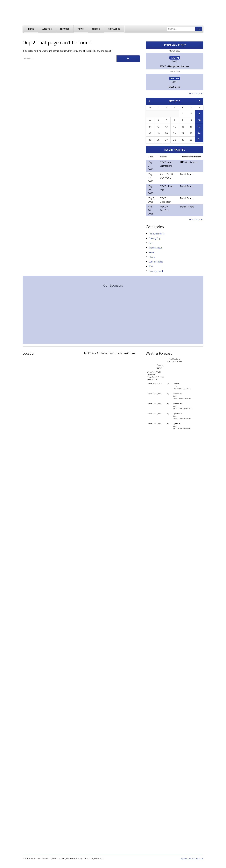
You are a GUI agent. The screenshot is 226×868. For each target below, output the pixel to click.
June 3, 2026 (175, 71)
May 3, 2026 (151, 200)
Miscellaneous (156, 248)
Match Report (188, 162)
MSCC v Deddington (166, 200)
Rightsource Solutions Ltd (192, 858)
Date (150, 157)
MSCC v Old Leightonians (166, 164)
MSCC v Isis (175, 87)
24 (199, 133)
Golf (151, 243)
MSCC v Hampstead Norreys (175, 66)
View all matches (196, 93)
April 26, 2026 (151, 210)
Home (31, 29)
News (81, 29)
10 (199, 120)
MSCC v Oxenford (165, 208)
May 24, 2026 (151, 166)
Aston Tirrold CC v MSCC (166, 176)
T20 (151, 266)
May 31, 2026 (175, 51)
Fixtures (65, 29)
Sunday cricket (156, 262)
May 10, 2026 (151, 190)
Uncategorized (156, 271)
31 (199, 139)
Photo (152, 257)
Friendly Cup (155, 238)
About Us (47, 29)
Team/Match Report (191, 157)
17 (199, 127)
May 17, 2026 (151, 178)
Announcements (157, 234)
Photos (96, 29)
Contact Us (114, 29)
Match (163, 157)
